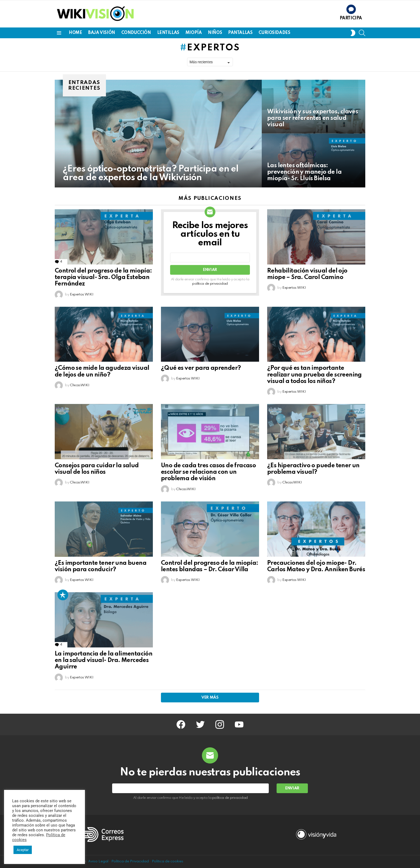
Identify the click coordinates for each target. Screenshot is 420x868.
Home (75, 33)
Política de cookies (168, 861)
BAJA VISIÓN (101, 33)
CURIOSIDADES (274, 33)
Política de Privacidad (130, 861)
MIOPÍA (194, 33)
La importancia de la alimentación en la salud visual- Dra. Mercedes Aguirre (104, 660)
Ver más (210, 698)
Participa (351, 18)
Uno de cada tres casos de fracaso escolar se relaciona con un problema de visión (208, 472)
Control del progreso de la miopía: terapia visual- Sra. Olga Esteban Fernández (103, 277)
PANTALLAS (240, 33)
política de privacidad (210, 284)
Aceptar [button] (23, 850)
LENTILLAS (168, 33)
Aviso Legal (98, 861)
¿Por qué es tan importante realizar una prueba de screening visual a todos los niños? (314, 375)
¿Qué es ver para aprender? (201, 368)
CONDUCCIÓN (136, 33)
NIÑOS (215, 33)
